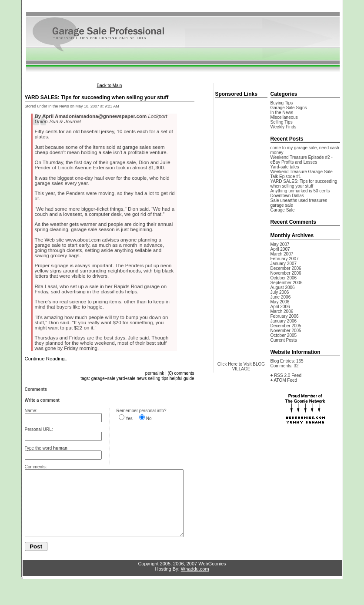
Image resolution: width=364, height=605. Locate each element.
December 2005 (286, 326)
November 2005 (286, 331)
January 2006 (284, 321)
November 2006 (286, 273)
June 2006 (281, 297)
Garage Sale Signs (289, 108)
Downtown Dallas (287, 196)
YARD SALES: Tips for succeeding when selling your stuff (304, 184)
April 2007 (280, 249)
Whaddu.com (195, 582)
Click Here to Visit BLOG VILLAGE (241, 366)
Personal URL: (39, 429)
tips (165, 378)
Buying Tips (282, 103)
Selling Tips (282, 122)
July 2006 (280, 292)
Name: (31, 411)
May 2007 (280, 244)
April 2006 (280, 307)
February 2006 (285, 316)
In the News (282, 113)
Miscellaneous (284, 117)
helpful (176, 378)
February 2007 (285, 259)
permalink (155, 373)
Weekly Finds (284, 127)
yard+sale (126, 378)
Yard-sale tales (285, 167)
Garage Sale (283, 210)
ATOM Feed (286, 380)
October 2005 (284, 335)
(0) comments (181, 373)
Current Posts (284, 340)
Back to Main (110, 86)
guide (189, 378)
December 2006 (286, 268)
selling (154, 378)
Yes (129, 418)
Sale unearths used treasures (299, 200)
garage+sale (103, 378)
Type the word (46, 448)
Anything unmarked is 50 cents (300, 191)
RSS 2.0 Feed (288, 375)
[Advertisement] (182, 8)
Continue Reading (45, 359)
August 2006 (283, 287)
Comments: (36, 467)
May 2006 (280, 302)
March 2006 (282, 311)
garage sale (282, 205)
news (142, 378)
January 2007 (284, 264)
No (149, 418)
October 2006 (284, 278)
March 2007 (282, 254)
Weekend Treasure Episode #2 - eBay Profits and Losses (302, 160)
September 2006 (287, 283)
